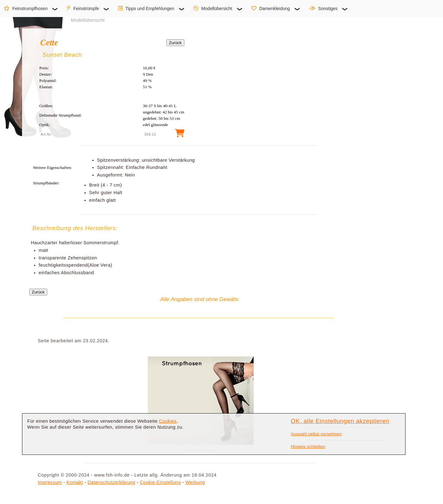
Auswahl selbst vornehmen (316, 434)
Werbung (195, 482)
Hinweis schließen (308, 446)
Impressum (50, 482)
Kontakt (75, 482)
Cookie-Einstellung (160, 482)
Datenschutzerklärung (111, 482)
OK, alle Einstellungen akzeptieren (340, 421)
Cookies (168, 421)
